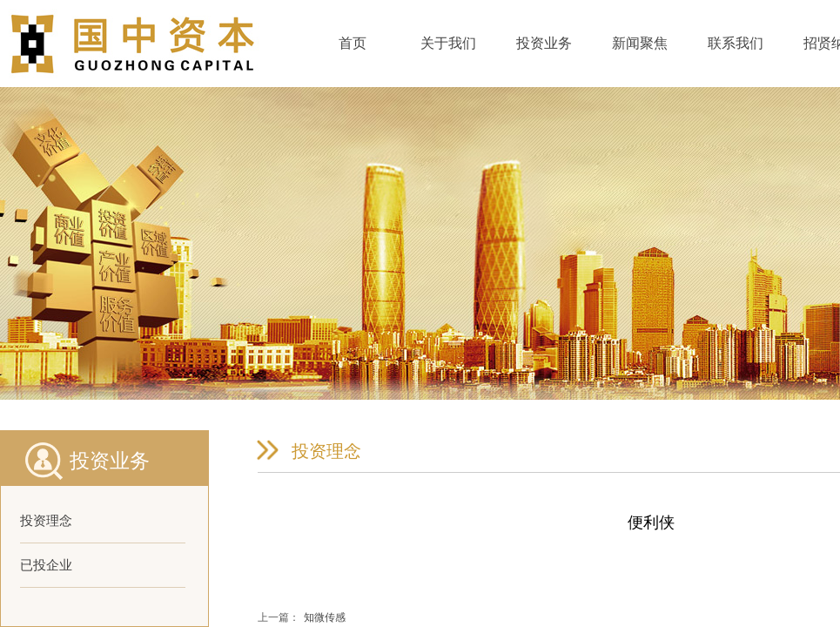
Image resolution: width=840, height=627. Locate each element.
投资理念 (46, 521)
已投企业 (46, 565)
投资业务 (544, 43)
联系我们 (736, 43)
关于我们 (448, 43)
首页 (353, 43)
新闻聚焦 (640, 43)
